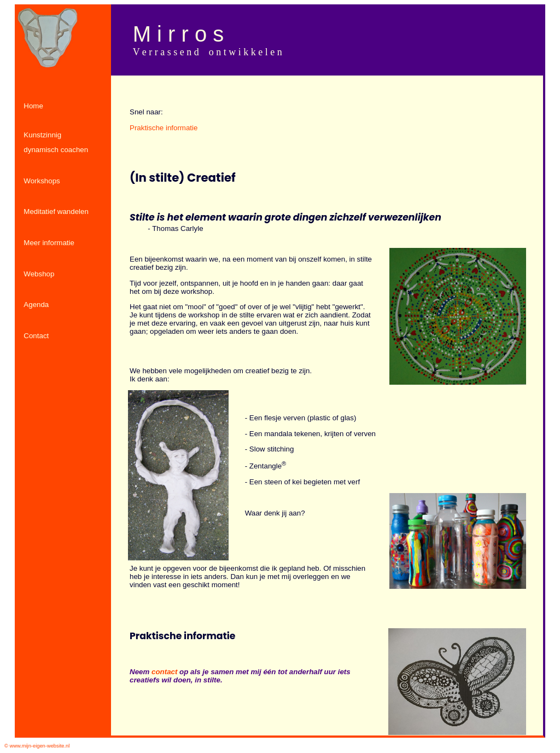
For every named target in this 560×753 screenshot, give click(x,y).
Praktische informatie (164, 128)
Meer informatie (49, 243)
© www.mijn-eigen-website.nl (37, 746)
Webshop (39, 274)
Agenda (36, 305)
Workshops (42, 181)
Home (33, 106)
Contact (36, 336)
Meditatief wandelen (56, 212)
